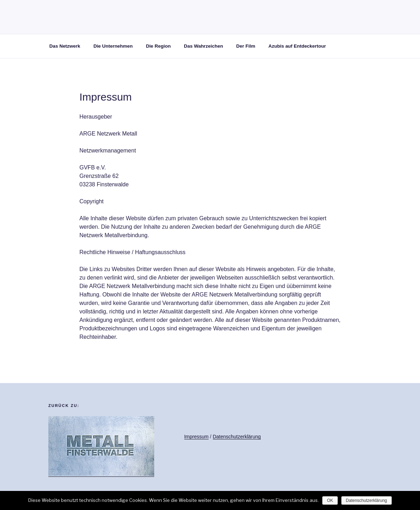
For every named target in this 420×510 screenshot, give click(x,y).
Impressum (196, 437)
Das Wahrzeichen (203, 46)
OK (330, 500)
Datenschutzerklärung (237, 437)
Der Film (246, 46)
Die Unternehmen (113, 46)
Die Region (158, 46)
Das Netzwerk (65, 46)
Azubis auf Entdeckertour (297, 46)
